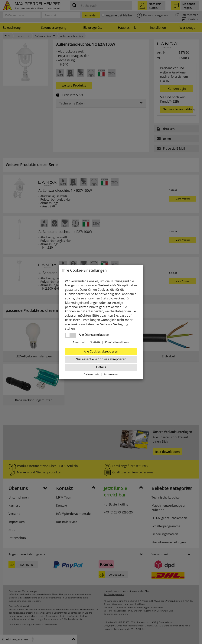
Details (101, 367)
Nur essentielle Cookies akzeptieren (101, 359)
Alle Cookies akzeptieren (101, 351)
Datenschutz (91, 374)
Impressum (111, 374)
